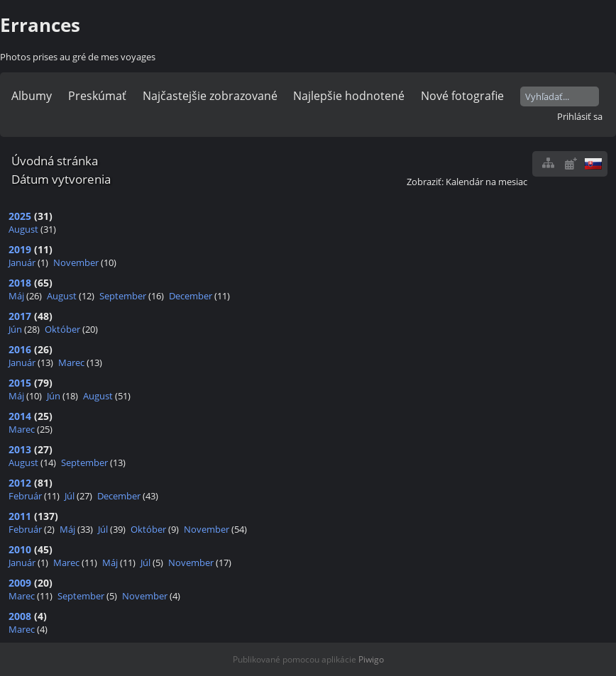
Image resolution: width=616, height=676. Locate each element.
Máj (16, 296)
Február (25, 496)
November (76, 262)
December (191, 296)
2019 (20, 249)
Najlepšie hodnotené (349, 96)
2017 (20, 316)
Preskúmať (97, 96)
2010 (20, 549)
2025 (20, 216)
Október (62, 329)
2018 (20, 283)
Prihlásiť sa (580, 116)
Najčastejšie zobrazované (210, 96)
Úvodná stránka (55, 161)
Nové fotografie (462, 96)
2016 (20, 349)
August (23, 229)
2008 (20, 616)
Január (22, 262)
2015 (20, 383)
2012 (20, 483)
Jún (15, 329)
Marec (71, 362)
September (123, 296)
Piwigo (371, 659)
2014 (20, 416)
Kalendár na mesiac (486, 182)
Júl (70, 496)
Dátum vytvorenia (61, 179)
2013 (20, 449)
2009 (20, 583)
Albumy (32, 96)
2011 (20, 516)
